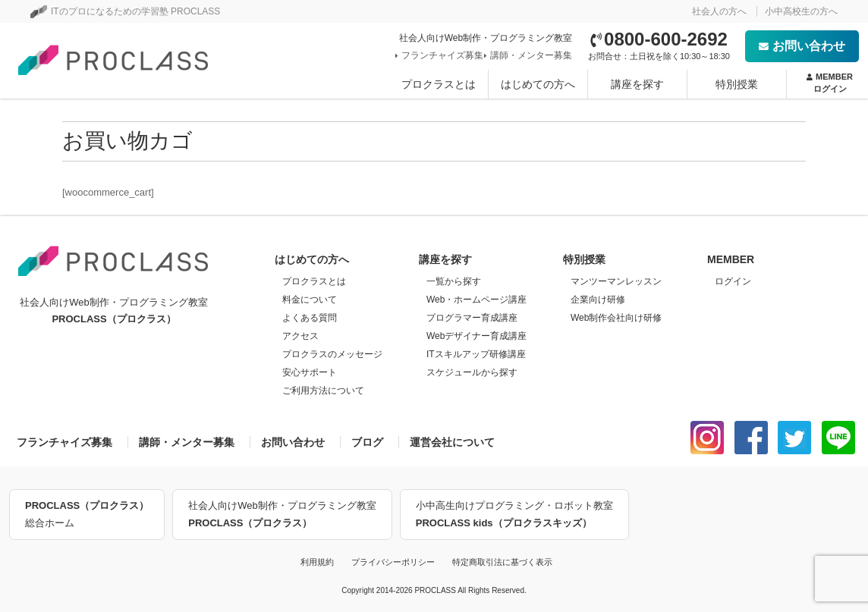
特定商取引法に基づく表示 (502, 562)
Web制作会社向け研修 (616, 318)
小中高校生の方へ (801, 11)
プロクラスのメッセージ (332, 354)
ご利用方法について (323, 391)
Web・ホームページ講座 (476, 300)
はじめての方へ (538, 84)
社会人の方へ (719, 11)
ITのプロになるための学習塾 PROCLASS (125, 11)
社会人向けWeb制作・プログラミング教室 (282, 515)
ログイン (733, 281)
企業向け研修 (598, 300)
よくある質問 (310, 318)
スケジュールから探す (472, 372)
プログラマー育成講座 (472, 318)
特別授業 (737, 84)
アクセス (300, 336)
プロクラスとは (439, 84)
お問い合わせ (802, 46)
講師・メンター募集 (530, 55)
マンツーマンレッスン (616, 281)
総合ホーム (87, 513)
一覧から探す (454, 281)
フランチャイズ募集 (441, 55)
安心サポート (310, 372)
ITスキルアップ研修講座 (476, 354)
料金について (310, 300)
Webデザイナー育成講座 (476, 336)
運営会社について (452, 442)
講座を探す (637, 84)
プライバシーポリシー (393, 562)
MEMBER (830, 83)
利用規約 (317, 562)
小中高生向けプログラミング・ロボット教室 (514, 515)
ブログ (367, 442)
